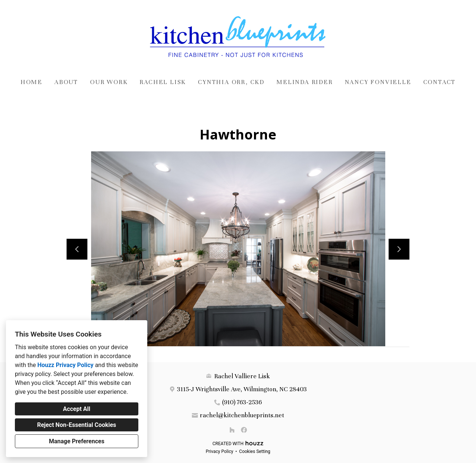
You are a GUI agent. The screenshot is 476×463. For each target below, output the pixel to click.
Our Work (109, 82)
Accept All (77, 409)
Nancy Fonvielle (378, 82)
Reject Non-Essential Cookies (77, 425)
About (66, 82)
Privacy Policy (219, 451)
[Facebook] (244, 430)
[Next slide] (399, 249)
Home (31, 82)
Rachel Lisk (163, 82)
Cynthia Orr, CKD (231, 82)
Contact (440, 82)
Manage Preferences (76, 441)
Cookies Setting (255, 451)
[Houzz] (232, 430)
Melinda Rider (304, 82)
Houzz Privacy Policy (65, 365)
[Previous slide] (77, 249)
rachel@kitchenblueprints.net (242, 415)
